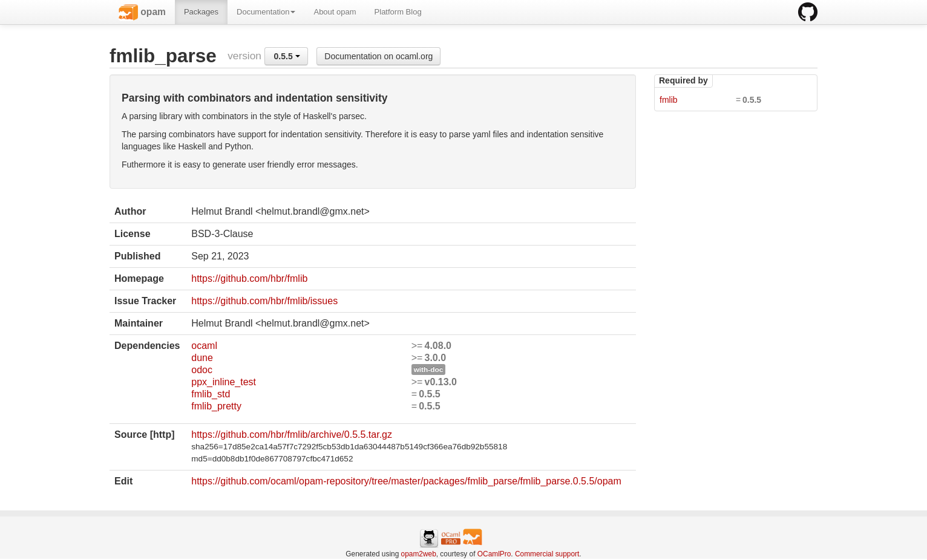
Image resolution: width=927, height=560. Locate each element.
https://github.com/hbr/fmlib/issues (264, 301)
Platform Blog (398, 12)
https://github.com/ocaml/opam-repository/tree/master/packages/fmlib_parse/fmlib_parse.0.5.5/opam (406, 481)
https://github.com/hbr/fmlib (249, 278)
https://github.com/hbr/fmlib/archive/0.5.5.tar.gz (292, 435)
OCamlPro (494, 554)
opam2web (419, 554)
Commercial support (547, 554)
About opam (335, 12)
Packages (201, 12)
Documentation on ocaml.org (378, 56)
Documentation (266, 12)
